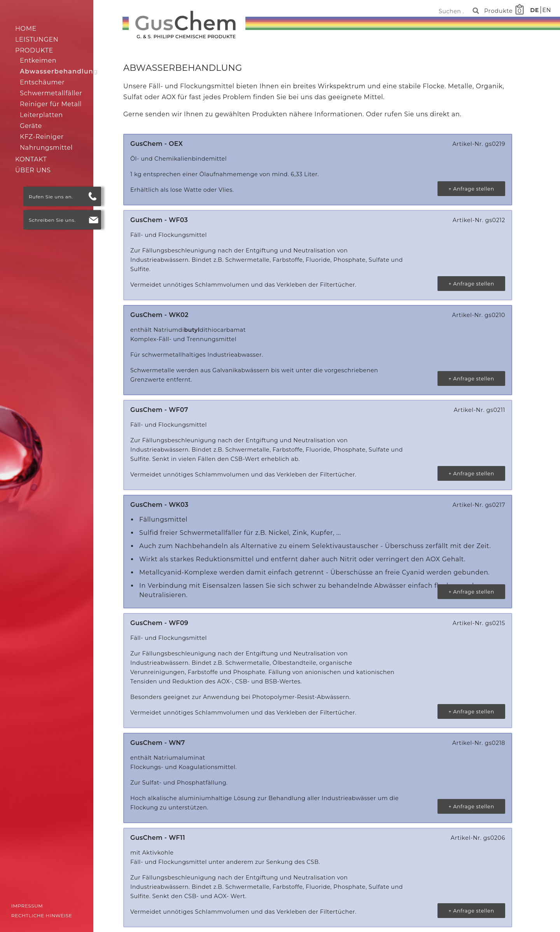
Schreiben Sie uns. (52, 220)
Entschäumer (42, 82)
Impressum (27, 906)
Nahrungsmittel (46, 148)
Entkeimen (38, 60)
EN (547, 10)
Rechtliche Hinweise (42, 915)
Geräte (31, 126)
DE (535, 10)
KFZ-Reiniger (42, 137)
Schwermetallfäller (51, 93)
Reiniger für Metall (51, 104)
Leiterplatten (41, 115)
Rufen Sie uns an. (51, 197)
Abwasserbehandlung (59, 71)
